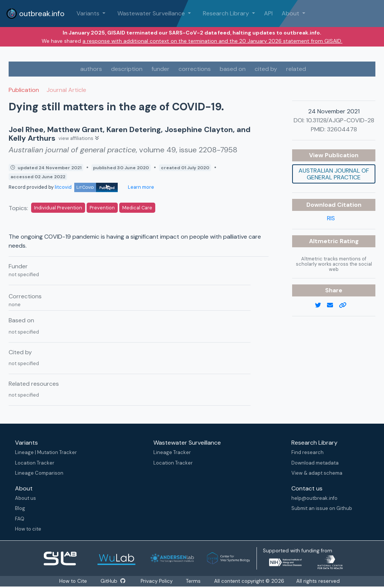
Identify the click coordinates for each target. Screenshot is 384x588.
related (296, 69)
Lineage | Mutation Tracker (46, 452)
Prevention (102, 208)
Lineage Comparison (39, 473)
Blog (20, 508)
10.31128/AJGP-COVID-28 (340, 120)
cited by (266, 69)
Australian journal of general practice (334, 174)
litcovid (86, 187)
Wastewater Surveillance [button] (152, 13)
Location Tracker (35, 463)
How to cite (28, 529)
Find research (307, 452)
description (127, 69)
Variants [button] (89, 13)
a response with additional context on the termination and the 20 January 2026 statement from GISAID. (212, 41)
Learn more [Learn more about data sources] (140, 187)
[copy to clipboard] (346, 305)
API (268, 13)
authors (91, 69)
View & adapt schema (317, 473)
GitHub (113, 581)
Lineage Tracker (172, 452)
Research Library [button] (227, 13)
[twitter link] (321, 305)
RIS (331, 218)
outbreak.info (35, 14)
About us (25, 498)
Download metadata (315, 463)
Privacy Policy (157, 581)
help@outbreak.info (314, 498)
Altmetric (324, 241)
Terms (194, 581)
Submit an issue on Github (322, 508)
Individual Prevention (58, 208)
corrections (195, 69)
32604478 (342, 129)
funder (160, 69)
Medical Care (137, 208)
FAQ (20, 519)
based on (233, 69)
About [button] (291, 13)
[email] (333, 305)
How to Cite (73, 581)
